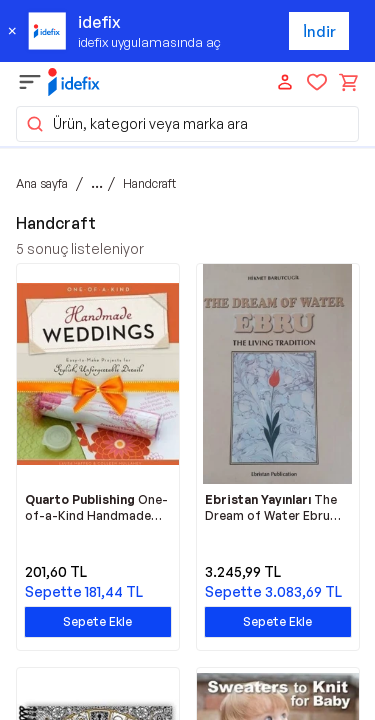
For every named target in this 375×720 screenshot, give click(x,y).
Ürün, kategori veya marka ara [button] (136, 124)
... (97, 183)
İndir (319, 31)
